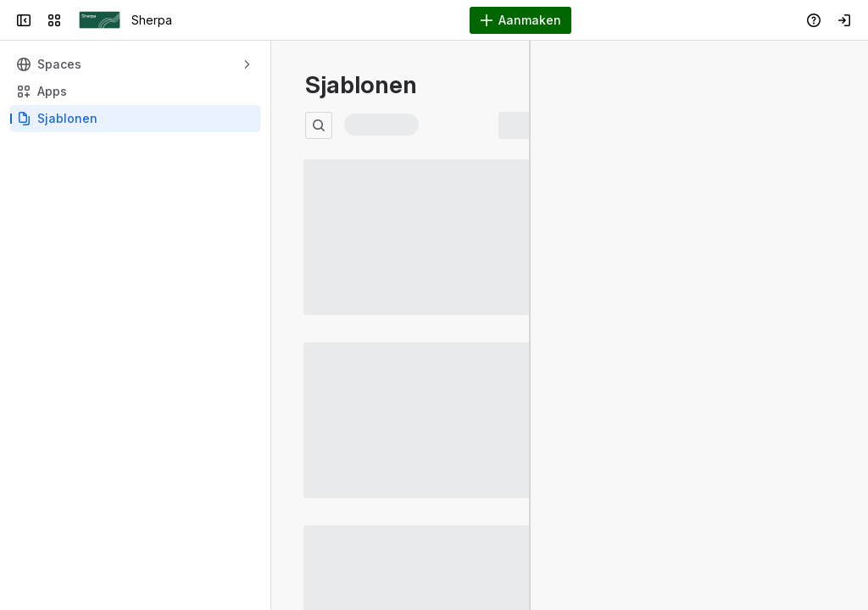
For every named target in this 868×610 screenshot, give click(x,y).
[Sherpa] (100, 20)
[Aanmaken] (520, 20)
